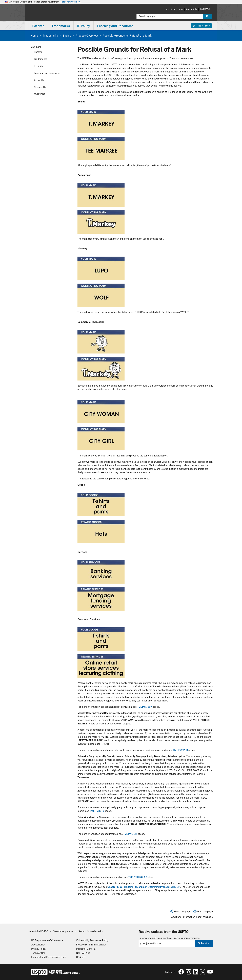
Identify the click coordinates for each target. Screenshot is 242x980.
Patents (38, 52)
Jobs (181, 9)
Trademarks (50, 36)
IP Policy (39, 66)
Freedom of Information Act (91, 945)
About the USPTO (39, 931)
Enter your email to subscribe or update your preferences (169, 938)
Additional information (183, 917)
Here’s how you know (72, 2)
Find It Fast (201, 26)
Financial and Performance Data (49, 957)
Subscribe (204, 943)
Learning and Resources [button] (115, 26)
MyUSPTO (205, 9)
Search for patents (63, 931)
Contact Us (191, 9)
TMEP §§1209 (180, 750)
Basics (67, 36)
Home (34, 36)
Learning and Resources (47, 73)
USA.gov (81, 957)
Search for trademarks (90, 931)
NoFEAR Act (83, 953)
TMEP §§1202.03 (138, 877)
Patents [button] (38, 26)
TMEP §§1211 (130, 834)
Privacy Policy (39, 949)
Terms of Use (38, 953)
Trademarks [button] (61, 26)
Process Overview (87, 36)
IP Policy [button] (84, 26)
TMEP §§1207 (145, 707)
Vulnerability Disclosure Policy (92, 940)
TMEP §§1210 (97, 811)
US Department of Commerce (47, 940)
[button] (180, 912)
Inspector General (86, 949)
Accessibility (38, 945)
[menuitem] (38, 26)
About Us (171, 9)
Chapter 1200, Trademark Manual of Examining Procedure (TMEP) (144, 887)
